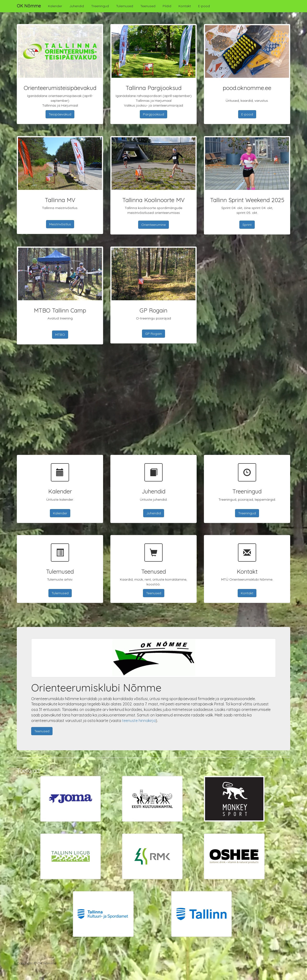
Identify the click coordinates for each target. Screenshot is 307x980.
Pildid (167, 6)
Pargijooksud (153, 114)
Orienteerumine (153, 225)
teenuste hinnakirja (139, 721)
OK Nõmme (29, 6)
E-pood (204, 6)
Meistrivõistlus (60, 224)
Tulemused (125, 6)
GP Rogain (153, 334)
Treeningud (100, 6)
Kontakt (185, 6)
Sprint (247, 225)
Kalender (55, 6)
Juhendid (77, 6)
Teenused (148, 6)
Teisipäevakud (60, 114)
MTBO (60, 335)
